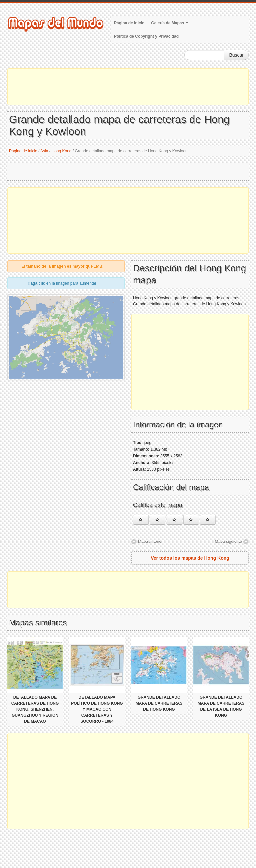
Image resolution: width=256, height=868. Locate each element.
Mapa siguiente (228, 542)
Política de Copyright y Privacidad (146, 36)
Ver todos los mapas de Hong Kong (190, 558)
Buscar (236, 55)
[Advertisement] (128, 87)
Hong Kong (61, 151)
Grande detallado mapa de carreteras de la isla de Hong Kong (221, 706)
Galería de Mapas (170, 23)
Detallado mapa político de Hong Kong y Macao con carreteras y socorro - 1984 (97, 709)
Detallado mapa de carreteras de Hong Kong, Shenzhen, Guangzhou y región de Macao (35, 709)
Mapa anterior (150, 542)
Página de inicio (129, 23)
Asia (44, 151)
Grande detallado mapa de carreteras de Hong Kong (159, 703)
